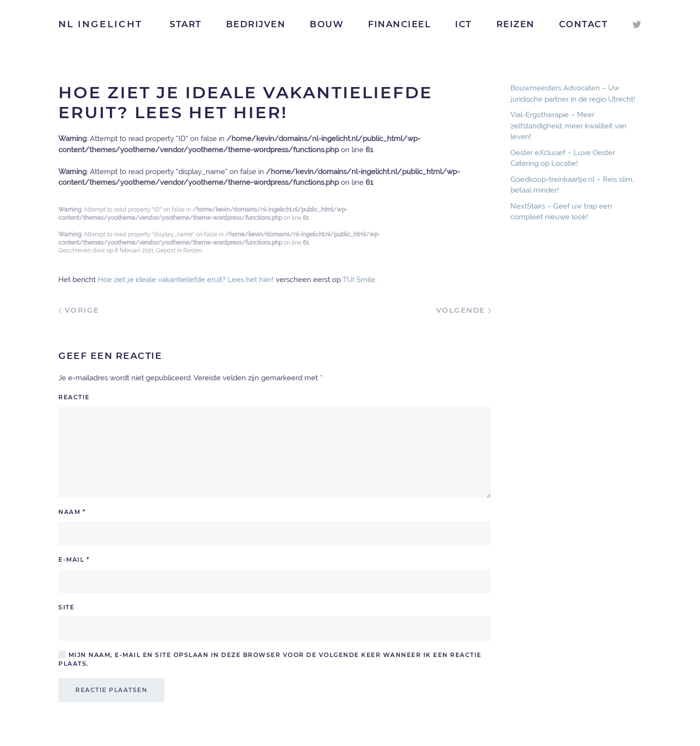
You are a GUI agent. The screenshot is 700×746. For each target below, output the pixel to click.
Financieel (399, 24)
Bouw (327, 24)
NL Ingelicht (100, 24)
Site (66, 607)
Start (186, 24)
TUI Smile (359, 280)
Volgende (464, 310)
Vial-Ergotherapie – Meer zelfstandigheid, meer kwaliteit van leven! (569, 126)
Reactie (74, 397)
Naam (72, 512)
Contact (584, 24)
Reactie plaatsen (111, 690)
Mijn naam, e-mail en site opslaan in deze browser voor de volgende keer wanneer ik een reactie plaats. (270, 659)
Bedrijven (256, 24)
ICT (464, 24)
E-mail (74, 559)
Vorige (79, 310)
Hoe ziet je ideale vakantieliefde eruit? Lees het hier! (186, 280)
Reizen (516, 24)
